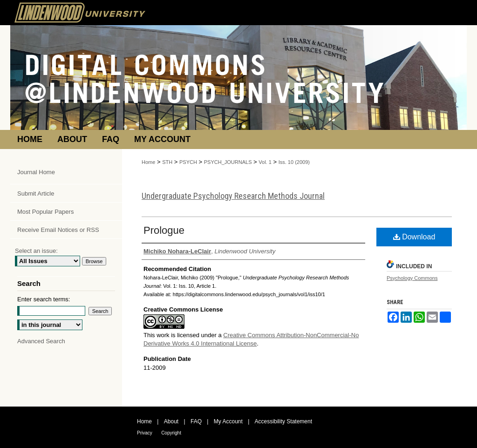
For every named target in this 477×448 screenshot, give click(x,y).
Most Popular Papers (45, 212)
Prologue (164, 230)
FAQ (196, 421)
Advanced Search (41, 341)
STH (167, 162)
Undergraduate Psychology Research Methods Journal (233, 196)
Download (414, 237)
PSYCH (188, 162)
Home (148, 162)
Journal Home (36, 172)
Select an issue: (36, 251)
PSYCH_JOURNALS (228, 162)
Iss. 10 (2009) (294, 162)
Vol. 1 (265, 162)
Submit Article (36, 193)
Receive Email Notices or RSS (58, 230)
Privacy (145, 433)
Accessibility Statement (283, 421)
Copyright (171, 433)
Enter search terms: (44, 299)
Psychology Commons (412, 278)
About (171, 421)
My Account (228, 421)
